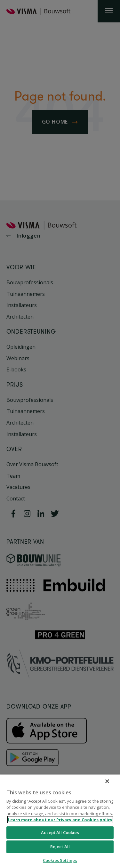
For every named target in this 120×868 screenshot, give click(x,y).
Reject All (60, 847)
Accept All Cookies (60, 832)
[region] (60, 821)
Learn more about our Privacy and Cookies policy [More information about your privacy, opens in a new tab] (60, 820)
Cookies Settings (60, 860)
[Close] (107, 781)
